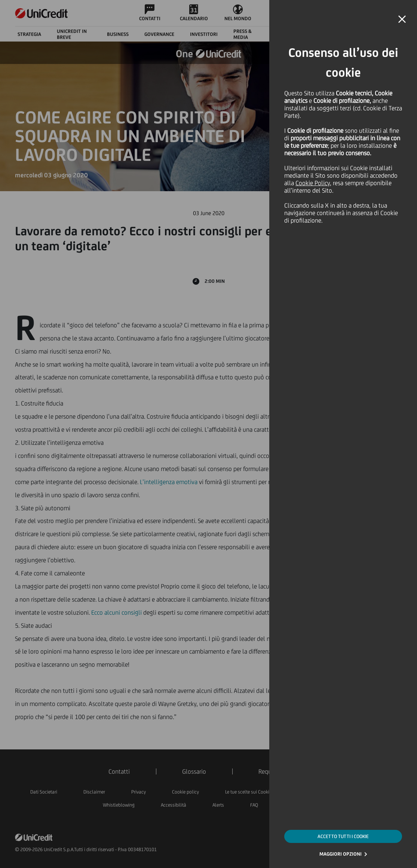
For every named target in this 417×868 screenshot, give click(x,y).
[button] (402, 19)
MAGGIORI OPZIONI (341, 854)
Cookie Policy (313, 183)
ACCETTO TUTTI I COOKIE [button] (343, 836)
